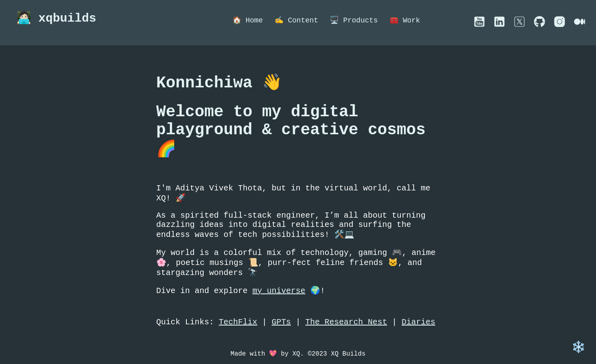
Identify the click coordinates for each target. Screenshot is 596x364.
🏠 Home (248, 20)
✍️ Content (298, 20)
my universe (279, 314)
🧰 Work (408, 20)
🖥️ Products (356, 20)
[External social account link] (479, 25)
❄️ (579, 347)
